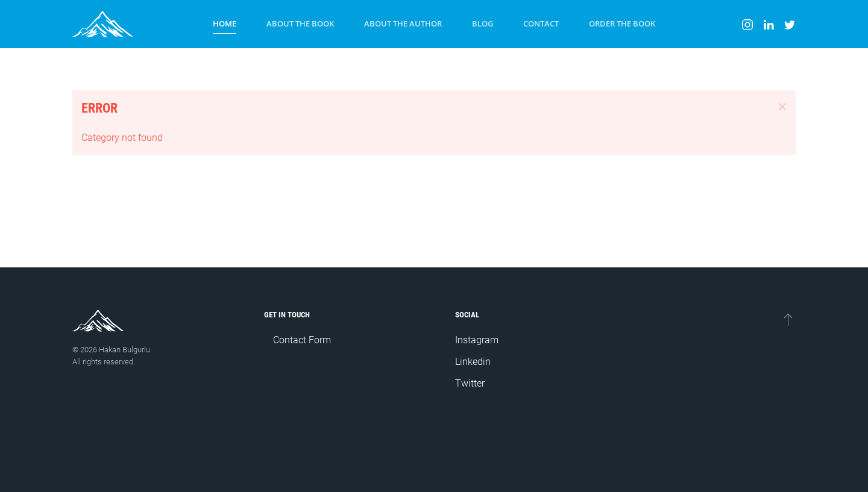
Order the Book (622, 23)
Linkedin (473, 362)
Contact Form (302, 340)
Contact (541, 23)
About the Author (403, 23)
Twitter (470, 383)
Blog (483, 23)
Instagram (477, 340)
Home (225, 23)
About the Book (300, 23)
